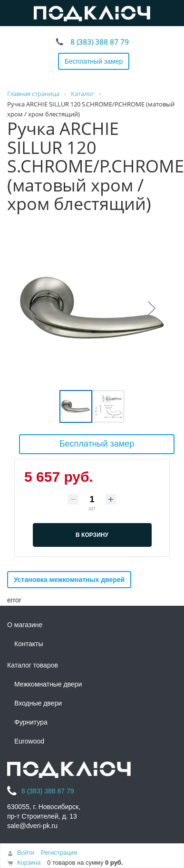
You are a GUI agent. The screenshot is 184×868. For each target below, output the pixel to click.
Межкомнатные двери (48, 684)
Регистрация (59, 853)
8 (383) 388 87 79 (100, 42)
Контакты (29, 644)
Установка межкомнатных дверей (69, 580)
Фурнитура (31, 722)
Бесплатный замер (94, 61)
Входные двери (38, 703)
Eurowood (29, 741)
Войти (26, 853)
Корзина (29, 863)
